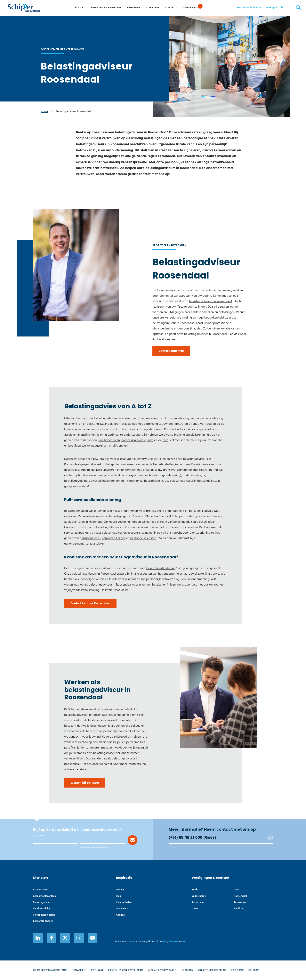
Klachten (188, 970)
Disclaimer (237, 970)
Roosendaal (240, 896)
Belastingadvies (42, 902)
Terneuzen (240, 902)
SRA (171, 942)
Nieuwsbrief (79, 970)
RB (184, 942)
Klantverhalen (124, 902)
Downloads (122, 909)
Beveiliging (97, 970)
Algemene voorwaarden (163, 970)
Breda (195, 890)
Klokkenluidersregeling (212, 970)
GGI (176, 942)
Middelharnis (199, 896)
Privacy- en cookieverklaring (126, 970)
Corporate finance (43, 921)
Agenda (120, 915)
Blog (118, 896)
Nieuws (120, 890)
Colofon (254, 970)
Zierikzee (239, 909)
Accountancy (40, 890)
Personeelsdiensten (44, 915)
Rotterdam (198, 902)
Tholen (195, 909)
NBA (165, 942)
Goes (237, 890)
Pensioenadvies (42, 909)
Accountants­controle (45, 896)
